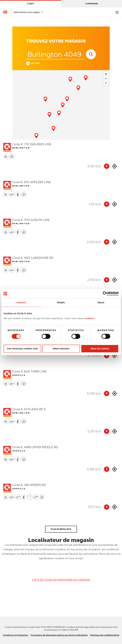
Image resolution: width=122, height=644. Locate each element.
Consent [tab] (21, 302)
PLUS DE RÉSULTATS (61, 529)
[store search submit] (91, 54)
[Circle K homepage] (6, 12)
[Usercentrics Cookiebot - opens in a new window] (105, 294)
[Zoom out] (106, 79)
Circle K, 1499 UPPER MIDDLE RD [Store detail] (35, 447)
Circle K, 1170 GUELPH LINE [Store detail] (31, 220)
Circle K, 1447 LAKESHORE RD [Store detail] (33, 258)
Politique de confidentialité (105, 635)
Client (31, 4)
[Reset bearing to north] (106, 83)
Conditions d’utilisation (15, 635)
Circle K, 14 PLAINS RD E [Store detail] (29, 409)
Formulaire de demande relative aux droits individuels (59, 635)
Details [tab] (61, 302)
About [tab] (101, 302)
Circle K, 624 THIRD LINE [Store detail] (30, 371)
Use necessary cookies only (22, 349)
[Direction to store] (114, 166)
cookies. (90, 318)
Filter (33, 64)
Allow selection (61, 349)
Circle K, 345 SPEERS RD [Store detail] (29, 485)
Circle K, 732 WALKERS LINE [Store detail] (32, 144)
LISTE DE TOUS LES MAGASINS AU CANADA (61, 580)
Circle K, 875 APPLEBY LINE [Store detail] (32, 182)
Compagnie (92, 4)
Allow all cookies (100, 349)
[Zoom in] (106, 74)
